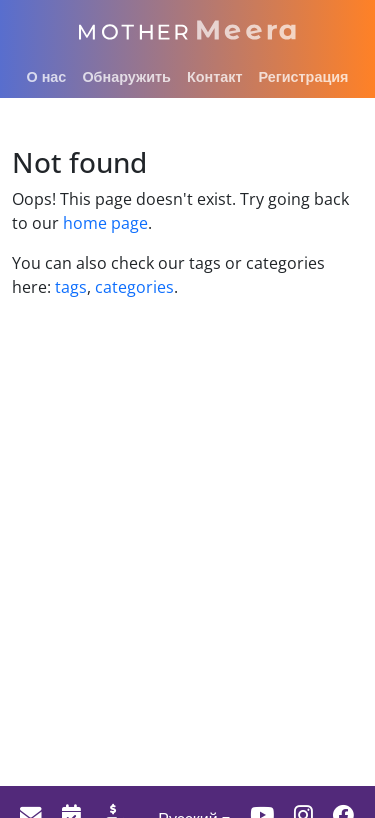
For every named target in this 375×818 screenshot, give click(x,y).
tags (71, 287)
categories (132, 287)
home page (105, 223)
